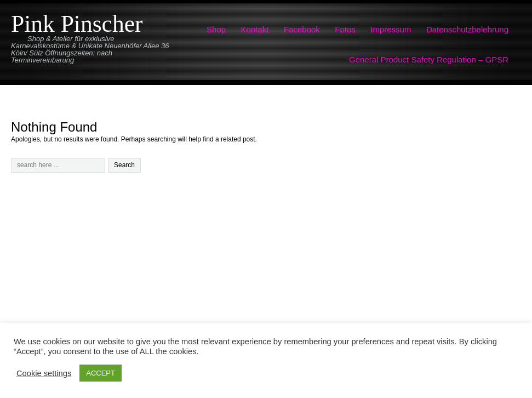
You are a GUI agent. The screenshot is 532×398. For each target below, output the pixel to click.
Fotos (345, 29)
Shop (216, 29)
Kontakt (255, 29)
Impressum (391, 29)
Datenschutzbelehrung (467, 29)
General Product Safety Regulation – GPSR (429, 59)
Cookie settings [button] (44, 373)
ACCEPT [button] (101, 373)
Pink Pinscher (77, 24)
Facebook (302, 29)
